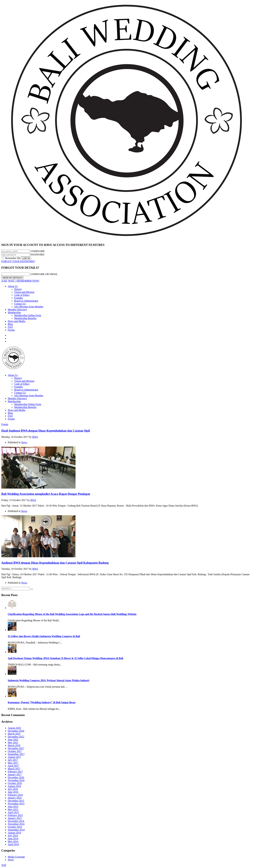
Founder (18, 298)
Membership (14, 312)
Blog (10, 324)
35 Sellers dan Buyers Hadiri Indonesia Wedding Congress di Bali (44, 636)
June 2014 (13, 838)
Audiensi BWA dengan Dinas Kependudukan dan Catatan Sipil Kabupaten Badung (55, 563)
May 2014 (13, 841)
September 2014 (16, 830)
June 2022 (13, 740)
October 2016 (15, 783)
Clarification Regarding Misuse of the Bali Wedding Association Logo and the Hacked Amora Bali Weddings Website (72, 614)
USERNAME (38, 251)
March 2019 (14, 745)
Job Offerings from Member (29, 307)
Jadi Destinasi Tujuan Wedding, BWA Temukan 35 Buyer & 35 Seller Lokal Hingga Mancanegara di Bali (66, 658)
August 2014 (14, 833)
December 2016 (16, 777)
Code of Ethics (22, 295)
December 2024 (16, 731)
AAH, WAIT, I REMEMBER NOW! (20, 281)
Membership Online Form (28, 315)
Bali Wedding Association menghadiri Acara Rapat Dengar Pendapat (46, 494)
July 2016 (13, 789)
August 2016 (14, 786)
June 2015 (13, 806)
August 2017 (14, 757)
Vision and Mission (24, 292)
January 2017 (15, 774)
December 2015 (16, 801)
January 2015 (15, 818)
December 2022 (16, 737)
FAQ (10, 327)
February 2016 (15, 795)
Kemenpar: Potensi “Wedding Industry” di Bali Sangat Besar (42, 702)
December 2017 (16, 748)
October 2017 (15, 751)
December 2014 (16, 821)
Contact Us (20, 304)
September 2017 (16, 754)
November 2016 (16, 780)
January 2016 (15, 798)
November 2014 (16, 824)
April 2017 (13, 766)
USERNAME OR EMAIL (44, 274)
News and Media (16, 321)
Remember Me (12, 258)
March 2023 (14, 734)
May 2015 (13, 809)
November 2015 (16, 804)
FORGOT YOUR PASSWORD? (18, 261)
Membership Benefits (25, 318)
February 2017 (15, 772)
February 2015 (15, 815)
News (24, 442)
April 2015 (13, 812)
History (18, 289)
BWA (35, 437)
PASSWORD (37, 255)
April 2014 (13, 844)
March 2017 (14, 769)
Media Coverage (16, 857)
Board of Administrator (26, 301)
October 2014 (15, 827)
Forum (11, 330)
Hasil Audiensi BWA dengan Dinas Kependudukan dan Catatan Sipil (46, 431)
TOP (4, 865)
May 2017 (13, 763)
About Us (13, 286)
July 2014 (13, 836)
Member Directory (17, 310)
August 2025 (14, 728)
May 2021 (13, 742)
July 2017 (13, 760)
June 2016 (13, 792)
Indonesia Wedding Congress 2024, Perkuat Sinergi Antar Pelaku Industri (48, 680)
